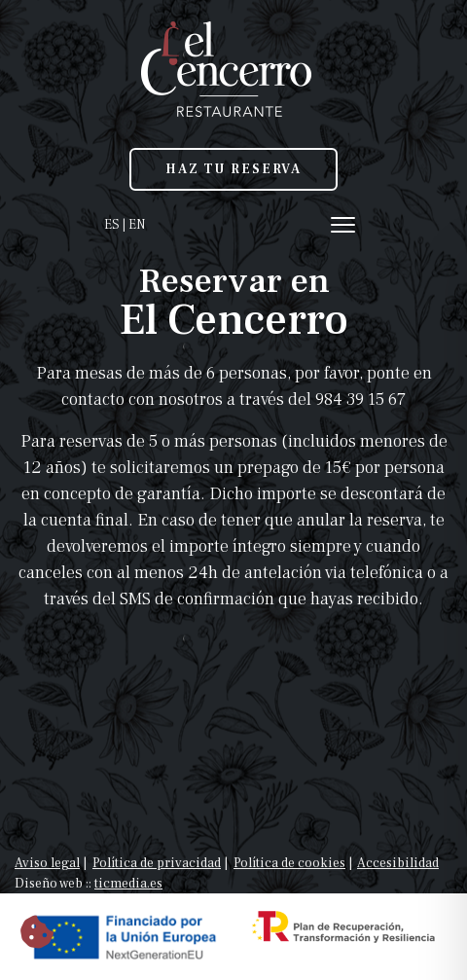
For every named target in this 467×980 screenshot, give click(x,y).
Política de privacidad (157, 863)
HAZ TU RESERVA (233, 169)
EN (137, 225)
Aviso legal (47, 863)
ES (112, 225)
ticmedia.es (128, 884)
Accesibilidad (398, 863)
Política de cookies (289, 863)
